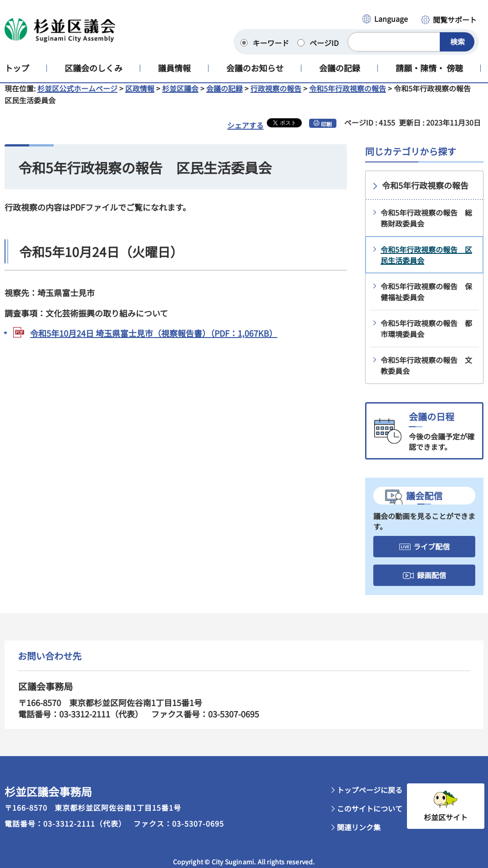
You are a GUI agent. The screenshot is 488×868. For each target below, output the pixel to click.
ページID (324, 43)
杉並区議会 (180, 96)
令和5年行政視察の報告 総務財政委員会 (426, 225)
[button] (385, 20)
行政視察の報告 (276, 96)
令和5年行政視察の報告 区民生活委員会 (426, 262)
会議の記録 (224, 96)
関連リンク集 (359, 834)
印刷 (326, 131)
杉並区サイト (446, 824)
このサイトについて (370, 816)
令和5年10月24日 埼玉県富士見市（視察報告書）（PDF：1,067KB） (154, 340)
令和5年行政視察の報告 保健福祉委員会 (426, 299)
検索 (457, 41)
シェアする (245, 132)
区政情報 (140, 96)
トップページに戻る (370, 797)
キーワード (271, 43)
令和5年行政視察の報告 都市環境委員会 (426, 336)
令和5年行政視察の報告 (348, 96)
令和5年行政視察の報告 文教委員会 (426, 373)
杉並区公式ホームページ (77, 96)
